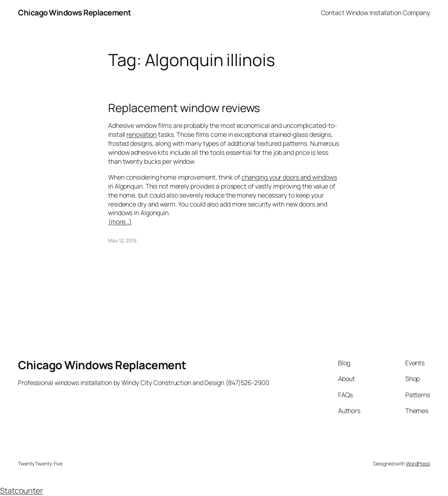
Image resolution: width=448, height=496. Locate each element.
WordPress (418, 463)
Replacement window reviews (184, 108)
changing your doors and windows (289, 177)
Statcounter (22, 490)
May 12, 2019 (122, 240)
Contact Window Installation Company (376, 13)
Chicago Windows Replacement (75, 12)
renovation (142, 134)
